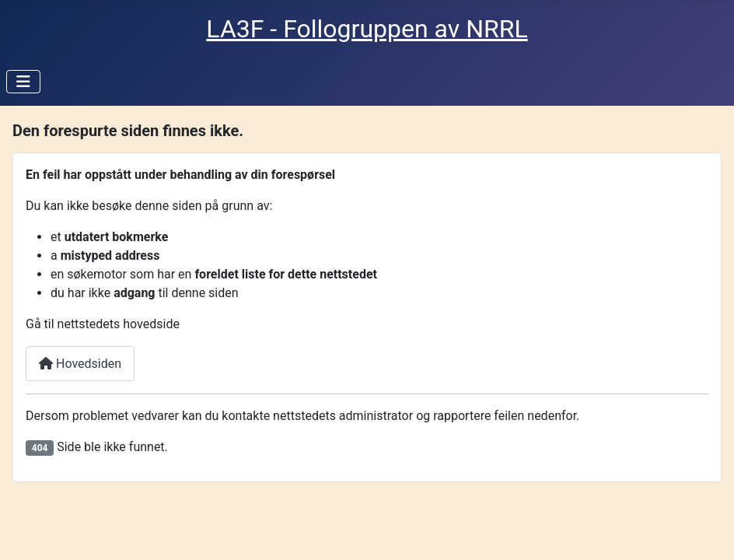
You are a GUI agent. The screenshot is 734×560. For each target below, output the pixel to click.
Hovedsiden (80, 364)
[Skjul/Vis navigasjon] (23, 82)
